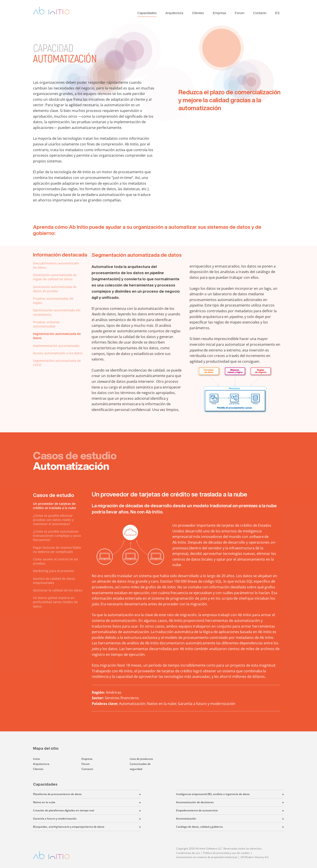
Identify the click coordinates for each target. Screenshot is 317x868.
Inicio (36, 759)
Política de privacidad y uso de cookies (227, 853)
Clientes (198, 13)
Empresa (219, 13)
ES (277, 13)
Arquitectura (174, 13)
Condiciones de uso (188, 853)
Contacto (260, 13)
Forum (240, 13)
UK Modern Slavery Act (254, 857)
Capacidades (147, 13)
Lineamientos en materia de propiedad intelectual (207, 857)
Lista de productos (141, 759)
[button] (111, 794)
